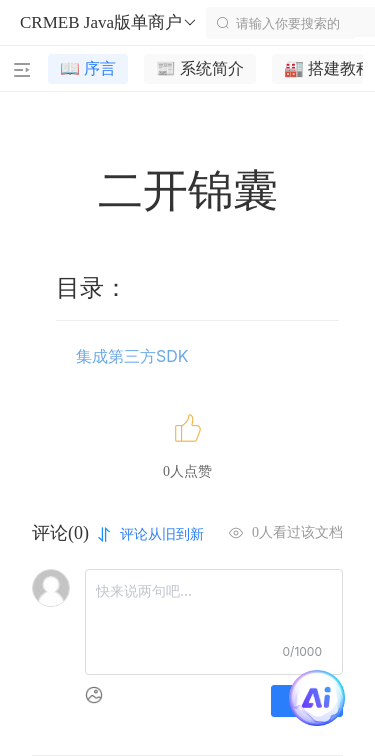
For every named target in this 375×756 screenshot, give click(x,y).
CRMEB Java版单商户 (109, 23)
